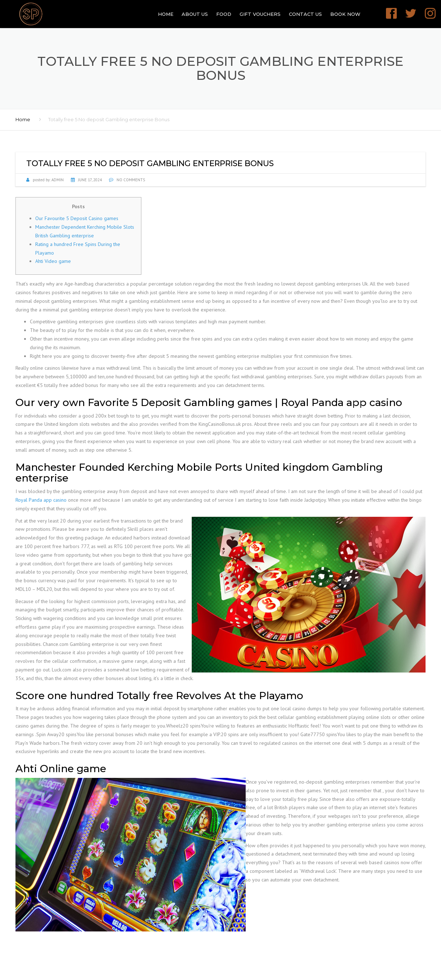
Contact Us (305, 14)
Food (224, 14)
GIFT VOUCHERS (260, 14)
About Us (195, 14)
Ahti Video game (53, 261)
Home (166, 14)
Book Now (345, 14)
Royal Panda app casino (41, 500)
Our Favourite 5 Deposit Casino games (77, 218)
